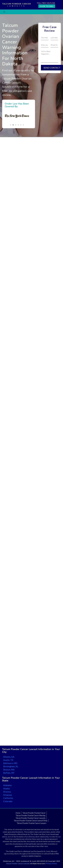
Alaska (6, 788)
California (8, 798)
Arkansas (8, 795)
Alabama (7, 785)
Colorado (8, 801)
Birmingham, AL (11, 766)
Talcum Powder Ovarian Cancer (34, 813)
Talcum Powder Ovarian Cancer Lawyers (32, 823)
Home (18, 813)
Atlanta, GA (9, 757)
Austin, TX (8, 760)
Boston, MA (9, 770)
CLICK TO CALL (47, 6)
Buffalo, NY (9, 773)
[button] (11, 125)
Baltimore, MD (10, 763)
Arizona (7, 792)
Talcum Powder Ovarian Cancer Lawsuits (31, 818)
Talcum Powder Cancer (17, 5)
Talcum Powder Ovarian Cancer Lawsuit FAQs (31, 820)
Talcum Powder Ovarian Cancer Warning (31, 815)
